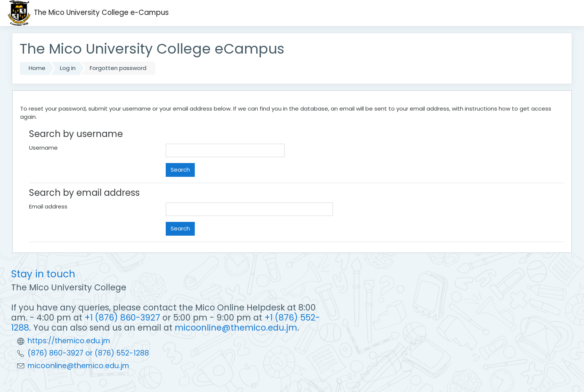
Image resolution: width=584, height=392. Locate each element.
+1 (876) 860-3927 (122, 318)
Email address (48, 206)
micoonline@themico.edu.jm (236, 328)
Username (43, 148)
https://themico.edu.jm (69, 341)
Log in (68, 68)
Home (37, 68)
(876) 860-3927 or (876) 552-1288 (88, 353)
